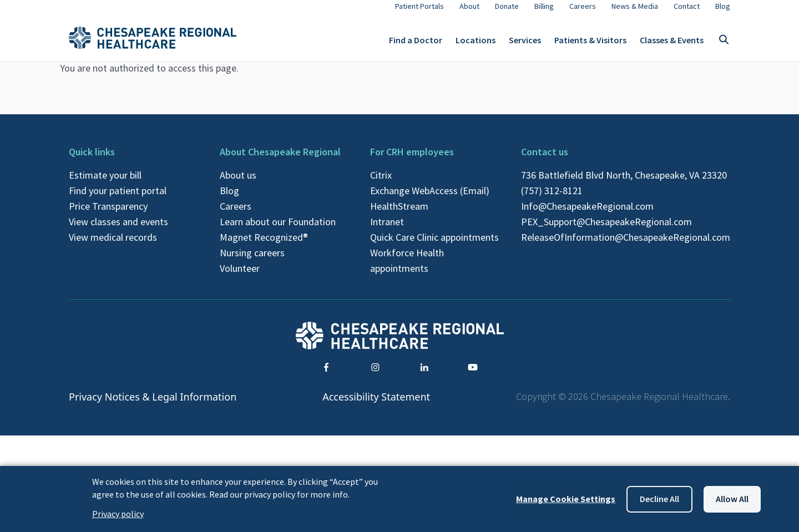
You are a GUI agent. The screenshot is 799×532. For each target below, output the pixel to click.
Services (525, 44)
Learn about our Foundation (278, 230)
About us (238, 184)
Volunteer (240, 277)
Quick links (92, 161)
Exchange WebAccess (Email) (430, 199)
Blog (229, 199)
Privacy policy (118, 514)
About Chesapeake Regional (280, 161)
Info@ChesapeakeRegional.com (587, 215)
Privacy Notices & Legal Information (153, 405)
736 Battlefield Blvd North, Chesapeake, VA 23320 (624, 184)
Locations (476, 44)
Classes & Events (672, 44)
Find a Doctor (416, 44)
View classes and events (118, 230)
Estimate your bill (105, 184)
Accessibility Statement (376, 405)
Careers (236, 215)
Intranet (387, 230)
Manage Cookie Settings (566, 499)
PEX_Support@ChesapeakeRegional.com (606, 230)
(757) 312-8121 (552, 199)
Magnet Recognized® (264, 246)
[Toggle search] (724, 45)
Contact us (545, 161)
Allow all (732, 499)
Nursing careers (252, 262)
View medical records (113, 246)
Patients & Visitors (590, 44)
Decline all (659, 499)
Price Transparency (108, 215)
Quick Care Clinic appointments (434, 246)
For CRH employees (412, 161)
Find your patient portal (118, 199)
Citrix (381, 184)
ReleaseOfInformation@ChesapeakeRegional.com (626, 246)
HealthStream (399, 215)
